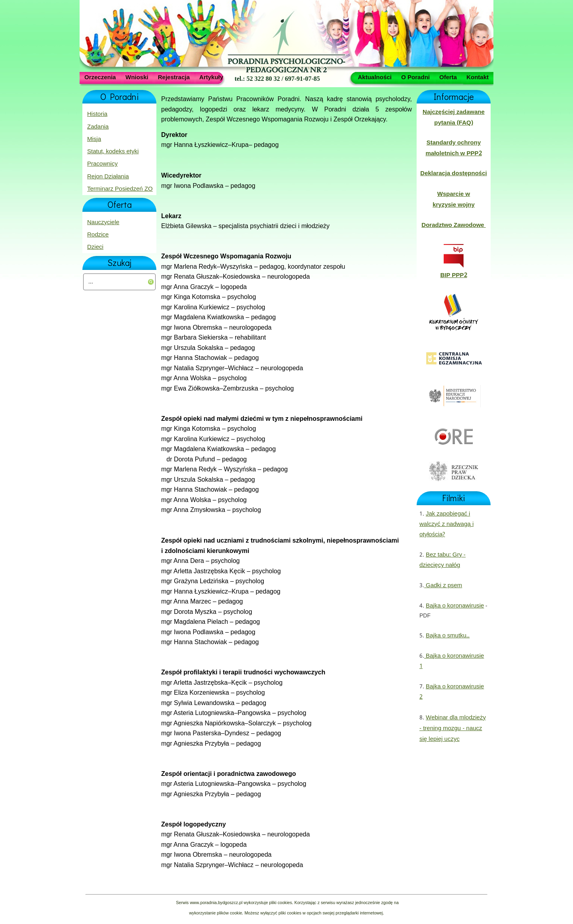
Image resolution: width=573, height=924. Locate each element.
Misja (94, 139)
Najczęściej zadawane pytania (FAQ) (454, 117)
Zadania (98, 127)
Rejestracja (174, 77)
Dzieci (95, 247)
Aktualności (375, 77)
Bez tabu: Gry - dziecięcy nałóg (442, 560)
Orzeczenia (100, 77)
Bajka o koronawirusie (455, 606)
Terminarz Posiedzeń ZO (120, 189)
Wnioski (137, 77)
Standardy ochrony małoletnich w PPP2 (453, 148)
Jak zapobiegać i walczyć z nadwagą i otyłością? (446, 525)
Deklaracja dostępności (453, 174)
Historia (97, 114)
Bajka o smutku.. (448, 636)
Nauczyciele (103, 223)
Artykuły (211, 77)
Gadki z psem (443, 586)
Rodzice (98, 235)
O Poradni (415, 77)
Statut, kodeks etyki (113, 152)
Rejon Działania (108, 177)
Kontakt (477, 77)
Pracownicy (102, 164)
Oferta (448, 77)
